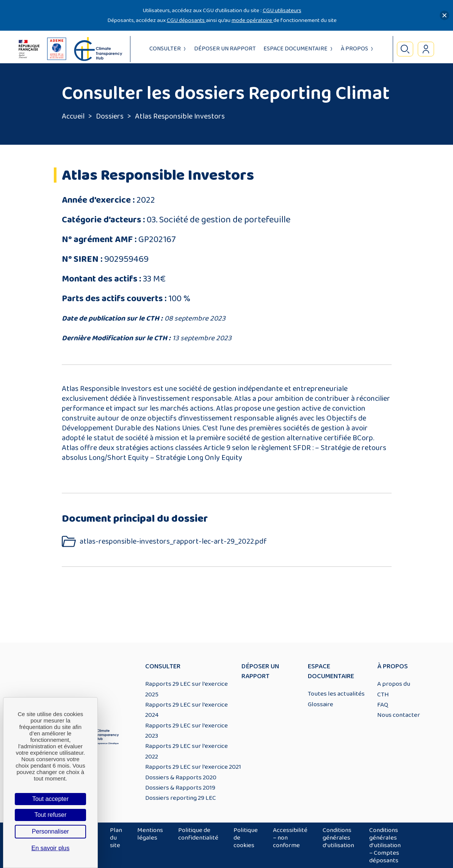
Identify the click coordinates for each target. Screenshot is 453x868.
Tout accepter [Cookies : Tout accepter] (50, 799)
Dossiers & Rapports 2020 (181, 777)
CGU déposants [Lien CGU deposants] (186, 20)
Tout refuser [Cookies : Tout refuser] (50, 815)
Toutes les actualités (336, 694)
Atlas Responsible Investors (180, 116)
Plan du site (116, 838)
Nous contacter (399, 715)
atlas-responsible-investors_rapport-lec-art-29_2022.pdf (173, 542)
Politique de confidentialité (198, 834)
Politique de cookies (246, 838)
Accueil (73, 116)
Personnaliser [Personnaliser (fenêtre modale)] (50, 831)
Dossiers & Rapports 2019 (180, 788)
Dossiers (110, 116)
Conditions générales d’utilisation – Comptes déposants (385, 845)
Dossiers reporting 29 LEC (181, 798)
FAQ (383, 705)
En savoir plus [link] (51, 848)
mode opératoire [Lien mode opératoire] (252, 20)
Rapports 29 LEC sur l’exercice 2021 (193, 767)
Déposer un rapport (225, 49)
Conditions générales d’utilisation (338, 838)
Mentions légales (150, 834)
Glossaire (321, 704)
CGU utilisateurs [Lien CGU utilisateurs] (282, 10)
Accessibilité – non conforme (290, 838)
